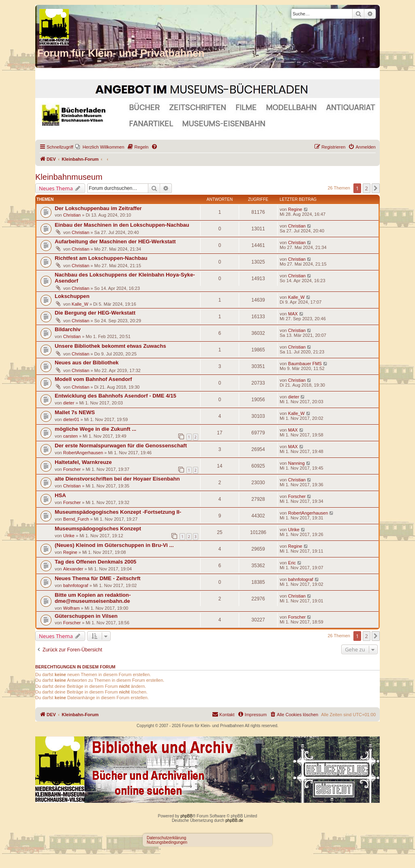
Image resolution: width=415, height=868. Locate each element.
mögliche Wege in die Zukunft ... (95, 429)
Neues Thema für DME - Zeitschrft (98, 578)
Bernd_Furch (76, 519)
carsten (71, 436)
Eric (292, 563)
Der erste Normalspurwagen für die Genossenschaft (121, 446)
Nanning (296, 463)
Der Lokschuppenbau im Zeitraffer (98, 208)
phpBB (186, 816)
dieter (69, 403)
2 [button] (367, 188)
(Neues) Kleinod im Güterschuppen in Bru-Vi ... (114, 545)
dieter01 (71, 419)
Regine (295, 209)
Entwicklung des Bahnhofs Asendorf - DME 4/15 (116, 396)
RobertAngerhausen (83, 453)
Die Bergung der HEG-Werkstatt (95, 313)
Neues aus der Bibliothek (87, 363)
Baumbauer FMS (305, 364)
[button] (376, 188)
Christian (72, 215)
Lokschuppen (72, 296)
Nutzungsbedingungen (167, 842)
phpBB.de (234, 820)
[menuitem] (100, 147)
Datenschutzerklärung (166, 838)
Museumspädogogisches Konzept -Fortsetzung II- (118, 512)
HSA (60, 495)
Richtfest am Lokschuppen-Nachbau (101, 258)
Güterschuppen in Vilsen (86, 616)
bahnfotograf (76, 585)
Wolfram (72, 608)
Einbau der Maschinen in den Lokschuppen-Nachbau (122, 225)
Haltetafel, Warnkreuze (83, 462)
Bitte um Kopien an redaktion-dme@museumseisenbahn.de (93, 598)
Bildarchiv (68, 329)
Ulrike (69, 536)
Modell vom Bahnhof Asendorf (93, 379)
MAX (293, 314)
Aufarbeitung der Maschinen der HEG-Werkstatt (115, 241)
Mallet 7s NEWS (75, 412)
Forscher (72, 469)
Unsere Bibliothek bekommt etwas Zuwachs (110, 346)
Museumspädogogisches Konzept (98, 529)
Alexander (73, 569)
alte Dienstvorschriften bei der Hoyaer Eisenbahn (117, 479)
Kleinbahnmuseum (69, 177)
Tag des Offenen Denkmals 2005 (95, 562)
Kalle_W (80, 304)
